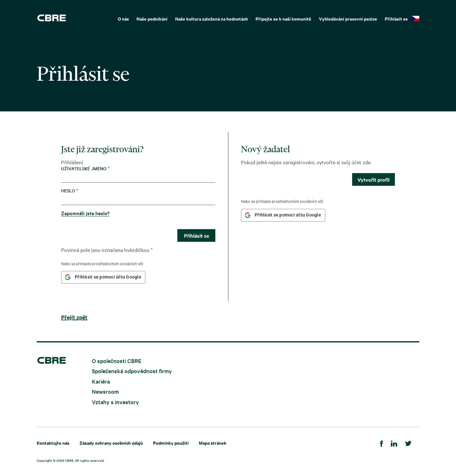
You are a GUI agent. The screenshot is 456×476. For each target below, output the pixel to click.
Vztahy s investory (115, 402)
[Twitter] (408, 443)
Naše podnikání (152, 19)
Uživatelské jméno (85, 169)
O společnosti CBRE (117, 360)
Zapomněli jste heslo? (85, 213)
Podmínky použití (171, 443)
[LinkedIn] (394, 443)
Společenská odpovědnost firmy (132, 371)
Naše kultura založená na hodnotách (212, 19)
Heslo (70, 191)
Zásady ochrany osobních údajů (111, 443)
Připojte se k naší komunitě (283, 19)
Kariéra (101, 381)
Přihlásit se (396, 19)
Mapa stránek (213, 443)
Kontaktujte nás (53, 443)
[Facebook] (382, 443)
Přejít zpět (74, 317)
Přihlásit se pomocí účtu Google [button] (108, 277)
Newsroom (105, 391)
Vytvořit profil (374, 179)
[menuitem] (123, 18)
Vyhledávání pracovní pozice (348, 19)
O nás (123, 19)
